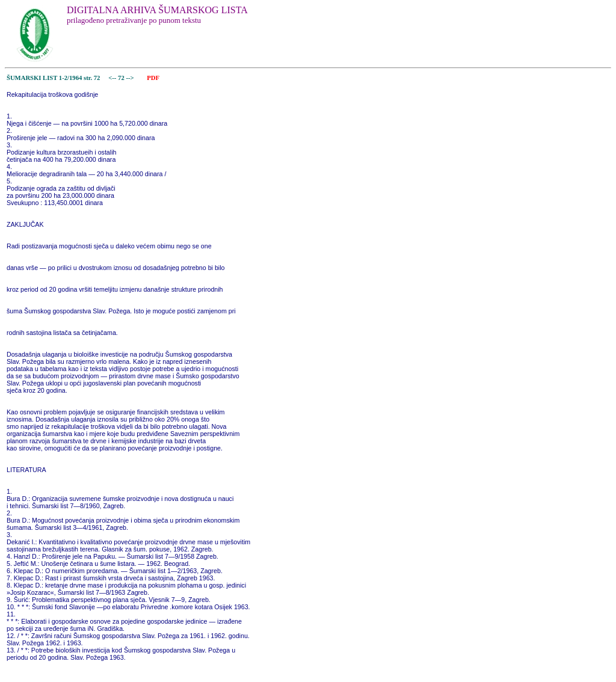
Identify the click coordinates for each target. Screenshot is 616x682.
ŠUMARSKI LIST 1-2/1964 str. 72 (53, 78)
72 (122, 78)
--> (131, 78)
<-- (113, 78)
